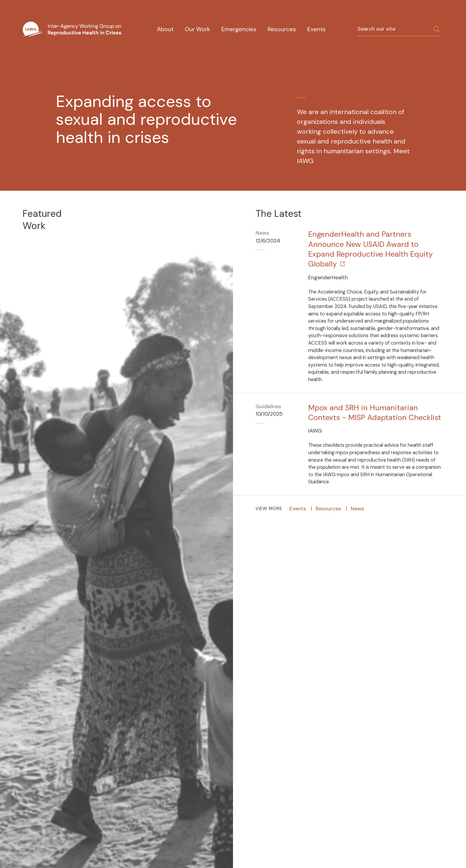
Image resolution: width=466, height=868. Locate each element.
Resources (282, 29)
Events (317, 29)
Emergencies (239, 29)
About (165, 29)
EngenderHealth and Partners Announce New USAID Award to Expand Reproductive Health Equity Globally (370, 249)
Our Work (197, 29)
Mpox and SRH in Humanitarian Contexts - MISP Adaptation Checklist (375, 413)
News (357, 509)
